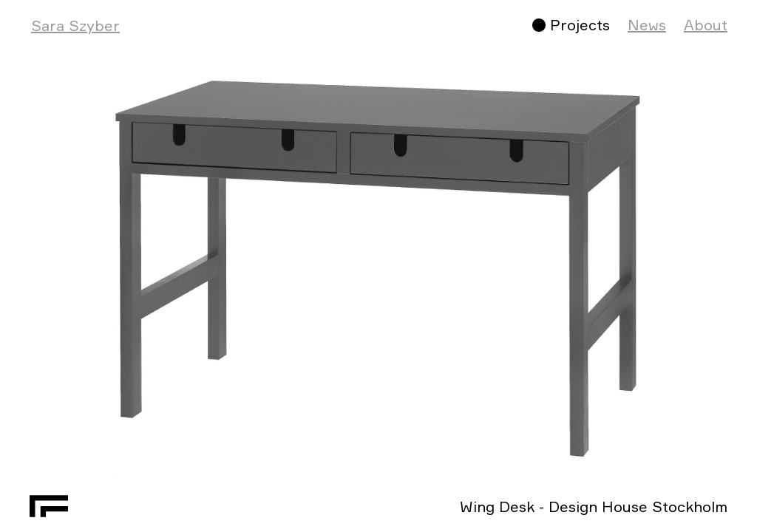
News (647, 25)
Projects (580, 25)
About (706, 25)
